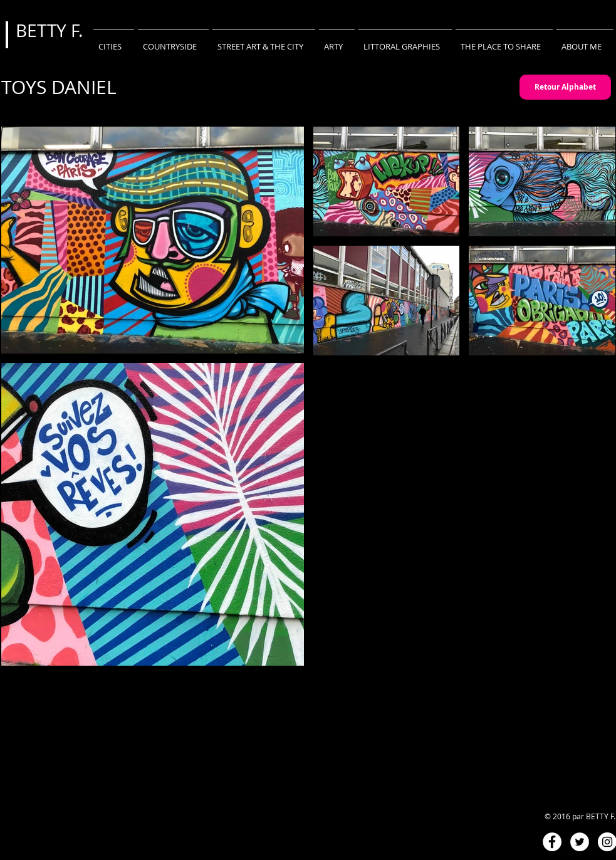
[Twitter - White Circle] (580, 842)
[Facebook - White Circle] (552, 842)
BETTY (43, 30)
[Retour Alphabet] (565, 87)
